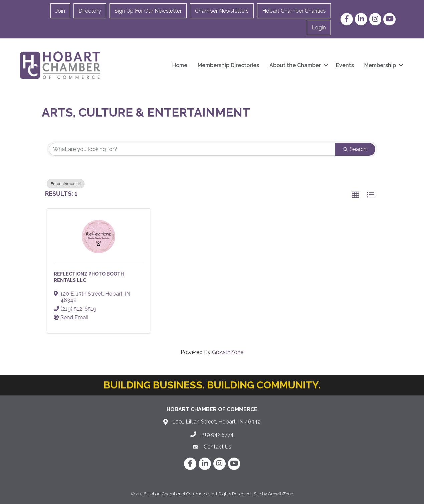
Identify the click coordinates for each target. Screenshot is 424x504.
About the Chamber (295, 65)
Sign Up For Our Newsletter (148, 11)
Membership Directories (228, 65)
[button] (356, 195)
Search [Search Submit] (355, 149)
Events (345, 65)
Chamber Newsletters (222, 11)
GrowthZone (228, 352)
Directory (90, 11)
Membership (380, 65)
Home (180, 65)
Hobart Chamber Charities (294, 11)
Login (319, 28)
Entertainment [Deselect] (66, 184)
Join (60, 11)
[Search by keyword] (192, 149)
